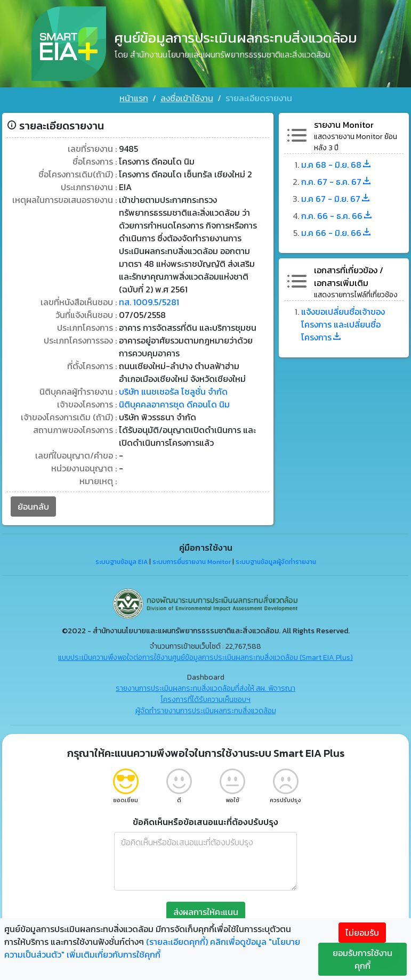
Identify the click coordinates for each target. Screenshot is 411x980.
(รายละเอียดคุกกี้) (177, 942)
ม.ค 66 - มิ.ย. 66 (337, 232)
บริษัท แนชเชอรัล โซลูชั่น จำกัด (173, 390)
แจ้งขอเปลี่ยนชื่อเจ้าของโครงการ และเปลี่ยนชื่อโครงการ (343, 323)
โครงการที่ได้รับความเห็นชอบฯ (205, 698)
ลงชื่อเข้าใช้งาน (187, 98)
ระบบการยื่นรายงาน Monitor (192, 561)
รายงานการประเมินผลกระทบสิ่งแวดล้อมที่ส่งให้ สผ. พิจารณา (205, 687)
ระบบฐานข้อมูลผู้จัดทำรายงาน (276, 561)
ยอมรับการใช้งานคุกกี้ (362, 959)
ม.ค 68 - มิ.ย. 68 (337, 164)
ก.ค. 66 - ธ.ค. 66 (337, 215)
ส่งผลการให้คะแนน (206, 910)
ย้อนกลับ (33, 505)
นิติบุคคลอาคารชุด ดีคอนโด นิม (174, 403)
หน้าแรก (134, 98)
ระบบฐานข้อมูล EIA (122, 561)
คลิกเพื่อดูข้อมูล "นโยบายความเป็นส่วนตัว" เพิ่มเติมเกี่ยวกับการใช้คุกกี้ (152, 948)
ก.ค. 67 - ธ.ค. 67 (337, 181)
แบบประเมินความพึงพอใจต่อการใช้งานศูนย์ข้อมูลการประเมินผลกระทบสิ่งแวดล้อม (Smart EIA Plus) (205, 656)
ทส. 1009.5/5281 (149, 301)
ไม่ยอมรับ (362, 933)
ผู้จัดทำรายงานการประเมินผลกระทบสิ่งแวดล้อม (206, 709)
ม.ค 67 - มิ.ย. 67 (336, 198)
